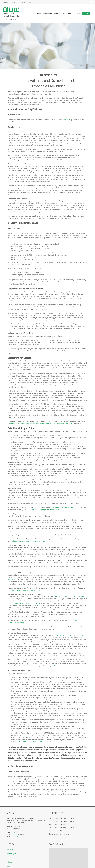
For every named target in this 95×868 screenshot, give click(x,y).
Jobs (10, 866)
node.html (71, 742)
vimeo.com (12, 552)
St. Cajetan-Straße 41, (64, 635)
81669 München (78, 635)
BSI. (81, 424)
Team (10, 858)
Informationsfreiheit (67, 424)
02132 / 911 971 (11, 2)
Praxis (10, 862)
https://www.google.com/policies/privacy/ (47, 510)
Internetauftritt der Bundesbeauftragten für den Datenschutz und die (35, 424)
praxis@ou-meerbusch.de (27, 2)
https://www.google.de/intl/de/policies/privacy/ (30, 541)
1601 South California (62, 597)
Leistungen (12, 854)
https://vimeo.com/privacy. (17, 569)
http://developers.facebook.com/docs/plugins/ (24, 603)
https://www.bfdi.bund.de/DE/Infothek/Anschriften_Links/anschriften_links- (41, 742)
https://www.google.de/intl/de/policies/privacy (24, 590)
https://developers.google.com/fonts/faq (65, 508)
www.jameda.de (52, 666)
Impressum (66, 120)
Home (10, 850)
